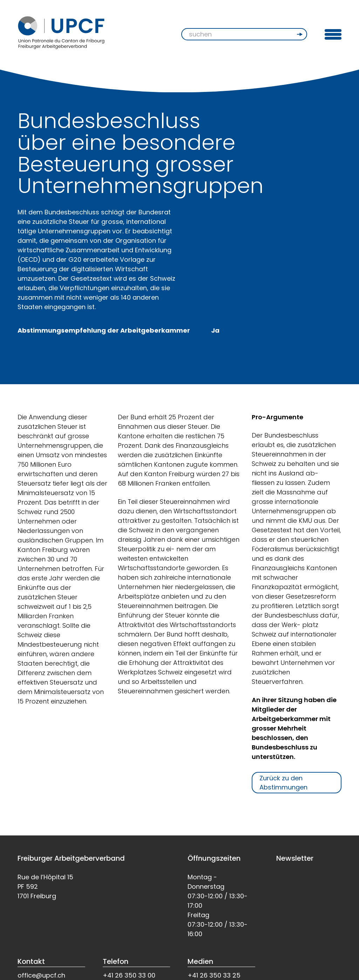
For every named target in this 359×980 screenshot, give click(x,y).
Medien (200, 961)
